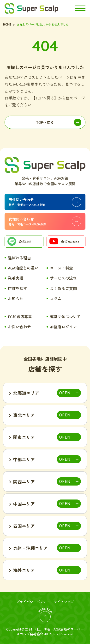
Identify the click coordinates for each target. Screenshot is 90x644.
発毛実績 (16, 278)
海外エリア (24, 570)
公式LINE (19, 242)
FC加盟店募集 (20, 316)
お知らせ (16, 298)
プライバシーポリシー (33, 602)
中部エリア (24, 459)
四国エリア (24, 526)
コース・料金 (61, 268)
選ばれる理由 (19, 258)
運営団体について (65, 316)
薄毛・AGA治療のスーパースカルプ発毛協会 (50, 631)
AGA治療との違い (23, 268)
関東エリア (24, 437)
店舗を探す (18, 288)
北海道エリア (26, 393)
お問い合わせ (19, 327)
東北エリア (24, 415)
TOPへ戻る (45, 122)
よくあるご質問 (63, 288)
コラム (56, 298)
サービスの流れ (63, 278)
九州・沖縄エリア (30, 548)
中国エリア (24, 504)
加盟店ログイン (63, 327)
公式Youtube (64, 242)
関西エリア (24, 481)
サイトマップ (64, 602)
